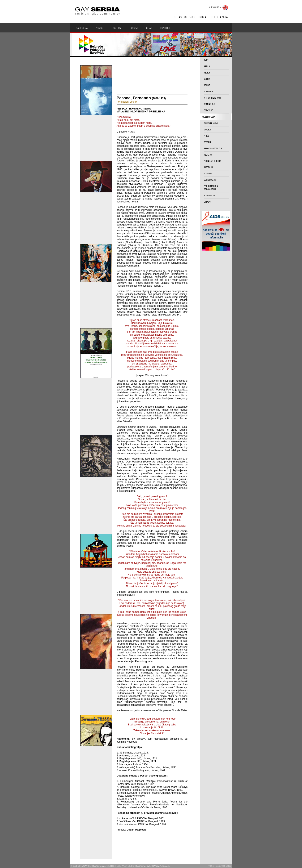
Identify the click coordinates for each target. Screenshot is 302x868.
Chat (149, 28)
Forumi (134, 28)
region (207, 73)
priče (206, 136)
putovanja (209, 195)
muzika (207, 129)
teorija (207, 142)
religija (208, 155)
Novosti (101, 28)
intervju (208, 167)
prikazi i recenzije (213, 148)
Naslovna (82, 28)
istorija (208, 173)
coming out (209, 104)
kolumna (208, 91)
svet (206, 60)
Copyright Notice (224, 866)
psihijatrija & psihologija (211, 188)
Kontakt (165, 28)
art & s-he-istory (212, 98)
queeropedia (209, 117)
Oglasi (117, 28)
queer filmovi (211, 123)
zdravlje (208, 110)
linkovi (207, 202)
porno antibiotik (212, 161)
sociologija (210, 180)
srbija (207, 66)
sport (207, 85)
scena (207, 79)
